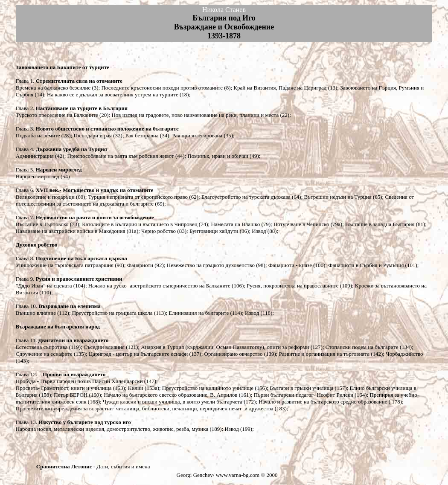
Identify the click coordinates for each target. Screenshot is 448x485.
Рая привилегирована (197, 135)
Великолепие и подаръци (46, 197)
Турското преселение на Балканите (57, 115)
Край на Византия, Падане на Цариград (279, 88)
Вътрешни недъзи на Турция (338, 197)
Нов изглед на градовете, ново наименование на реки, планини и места (195, 115)
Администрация (35, 156)
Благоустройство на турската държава (245, 197)
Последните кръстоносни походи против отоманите (162, 88)
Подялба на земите (38, 135)
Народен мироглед (38, 176)
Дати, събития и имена (123, 466)
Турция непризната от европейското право (138, 197)
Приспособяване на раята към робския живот (121, 156)
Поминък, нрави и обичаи (218, 156)
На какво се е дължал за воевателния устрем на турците (113, 94)
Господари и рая (93, 135)
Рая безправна (143, 135)
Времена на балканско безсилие (53, 88)
